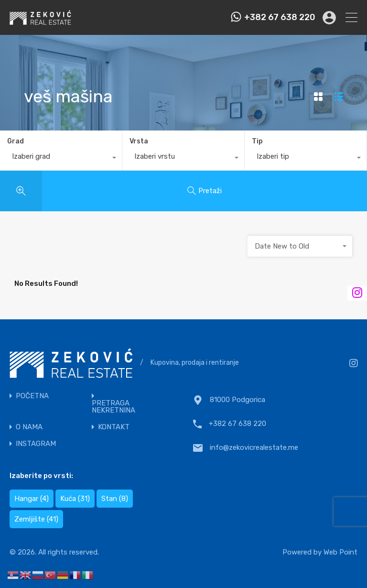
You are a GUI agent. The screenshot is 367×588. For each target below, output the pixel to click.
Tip (257, 141)
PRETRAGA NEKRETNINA (113, 407)
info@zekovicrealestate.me (254, 447)
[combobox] (61, 159)
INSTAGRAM (36, 444)
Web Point (340, 552)
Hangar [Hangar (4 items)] (32, 499)
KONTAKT (114, 427)
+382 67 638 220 (280, 17)
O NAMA (29, 427)
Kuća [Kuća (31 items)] (75, 499)
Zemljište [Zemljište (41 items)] (36, 519)
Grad (16, 141)
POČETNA (32, 396)
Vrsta (139, 141)
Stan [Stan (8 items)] (115, 499)
